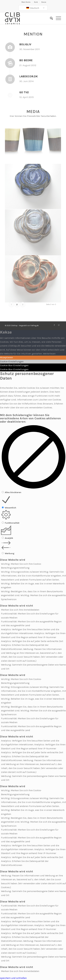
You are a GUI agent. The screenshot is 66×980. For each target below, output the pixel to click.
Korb (36, 2)
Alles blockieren (13, 492)
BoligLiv (25, 44)
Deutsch (33, 8)
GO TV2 (24, 92)
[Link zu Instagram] (59, 325)
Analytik (9, 538)
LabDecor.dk (29, 76)
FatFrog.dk (35, 326)
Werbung (10, 553)
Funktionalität (12, 523)
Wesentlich (10, 508)
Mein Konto (26, 2)
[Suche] (50, 18)
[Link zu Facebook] (54, 325)
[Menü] (57, 18)
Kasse (44, 2)
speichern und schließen (13, 978)
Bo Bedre (26, 60)
